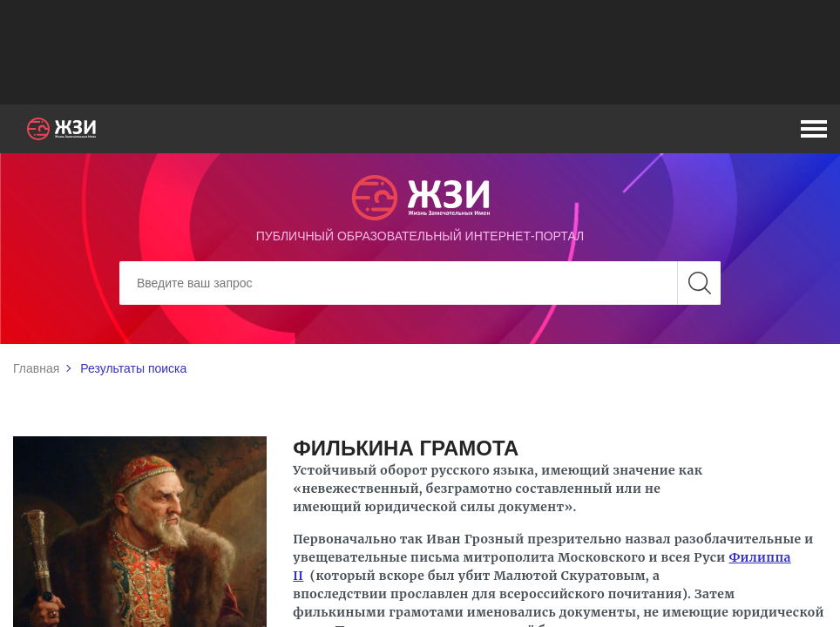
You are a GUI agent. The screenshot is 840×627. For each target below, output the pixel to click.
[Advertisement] (420, 52)
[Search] (420, 283)
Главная (36, 368)
